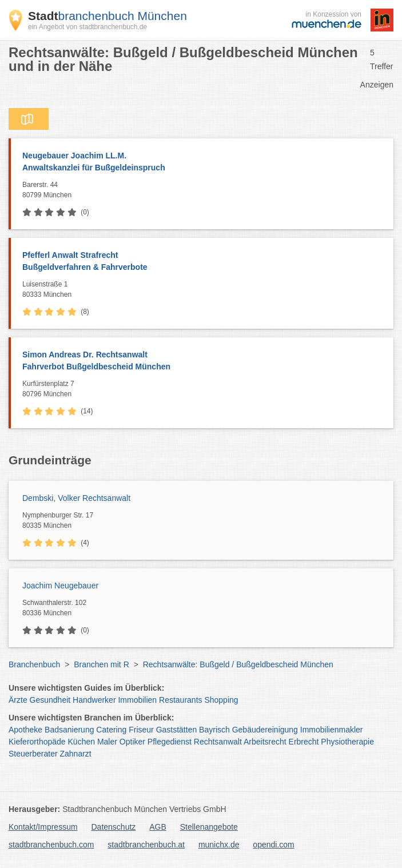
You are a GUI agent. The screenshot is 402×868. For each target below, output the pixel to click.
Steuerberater (33, 754)
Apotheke (25, 730)
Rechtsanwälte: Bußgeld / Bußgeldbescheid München (238, 664)
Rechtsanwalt (218, 742)
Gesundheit (50, 700)
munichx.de (219, 845)
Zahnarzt (76, 754)
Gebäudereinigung (265, 730)
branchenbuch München (108, 16)
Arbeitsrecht (265, 742)
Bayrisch (214, 730)
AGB (158, 827)
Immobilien (137, 700)
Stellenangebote (209, 827)
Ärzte (18, 700)
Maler (107, 742)
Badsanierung (69, 730)
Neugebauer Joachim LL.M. (202, 162)
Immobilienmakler (332, 730)
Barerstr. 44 (205, 190)
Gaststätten (177, 730)
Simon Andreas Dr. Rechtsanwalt (202, 361)
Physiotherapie (347, 742)
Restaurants (180, 700)
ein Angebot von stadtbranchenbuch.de (87, 27)
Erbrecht (304, 742)
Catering (111, 730)
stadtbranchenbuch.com (51, 845)
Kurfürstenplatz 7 (205, 389)
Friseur (141, 730)
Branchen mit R (101, 664)
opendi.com (273, 845)
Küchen (81, 742)
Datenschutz (114, 827)
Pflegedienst (170, 742)
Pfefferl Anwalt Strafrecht (202, 262)
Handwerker (94, 700)
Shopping (221, 700)
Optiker (132, 742)
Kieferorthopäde (37, 742)
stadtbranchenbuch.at (146, 845)
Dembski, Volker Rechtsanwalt (76, 498)
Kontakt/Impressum (43, 827)
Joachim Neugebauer (60, 586)
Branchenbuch (34, 664)
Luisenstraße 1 (205, 290)
